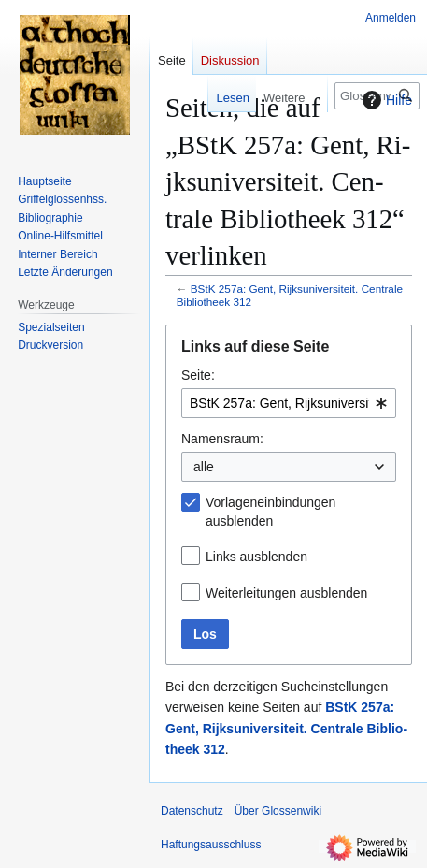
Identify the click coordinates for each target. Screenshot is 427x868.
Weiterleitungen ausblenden (286, 593)
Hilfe (385, 100)
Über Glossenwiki (278, 811)
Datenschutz (192, 811)
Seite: (198, 375)
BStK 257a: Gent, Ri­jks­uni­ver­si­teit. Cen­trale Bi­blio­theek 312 (286, 728)
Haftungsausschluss (211, 845)
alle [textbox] (204, 467)
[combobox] (289, 403)
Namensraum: (222, 439)
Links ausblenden (256, 557)
